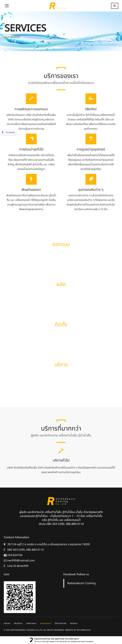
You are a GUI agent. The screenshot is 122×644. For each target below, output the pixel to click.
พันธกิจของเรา (31, 190)
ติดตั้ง (61, 325)
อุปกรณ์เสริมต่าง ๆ (91, 190)
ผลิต (61, 284)
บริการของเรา (46, 623)
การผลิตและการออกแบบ (31, 109)
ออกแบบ (61, 244)
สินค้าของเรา (31, 623)
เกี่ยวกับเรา (18, 623)
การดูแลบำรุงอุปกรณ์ (91, 149)
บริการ (61, 365)
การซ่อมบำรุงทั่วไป (31, 149)
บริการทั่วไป (61, 460)
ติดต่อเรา (74, 623)
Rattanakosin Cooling (81, 583)
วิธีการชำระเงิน (61, 623)
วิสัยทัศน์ (91, 109)
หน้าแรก (7, 623)
